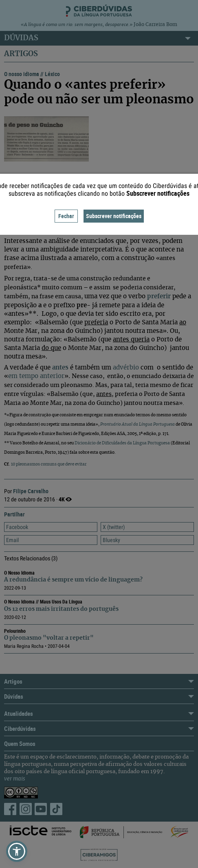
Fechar (66, 216)
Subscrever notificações (114, 216)
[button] (17, 851)
